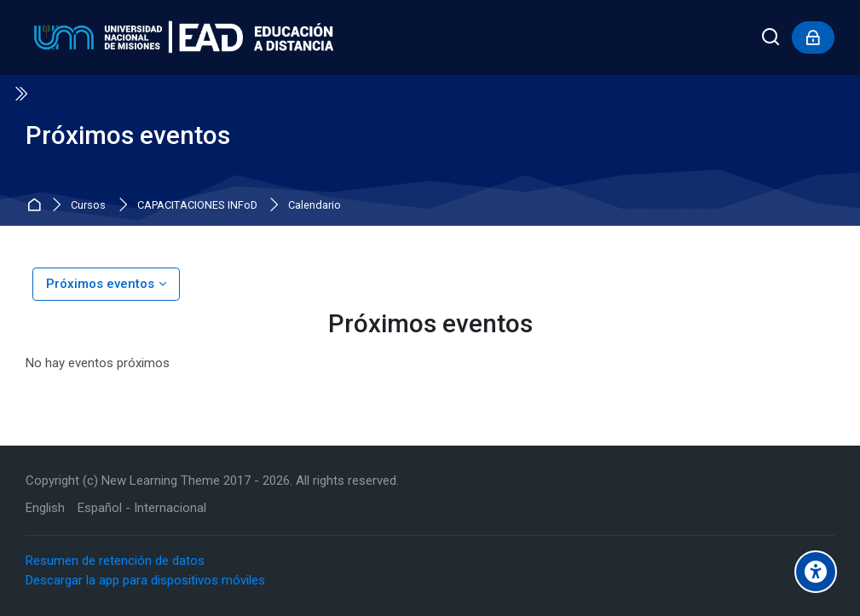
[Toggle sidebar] (20, 94)
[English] (45, 508)
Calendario (315, 206)
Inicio (36, 206)
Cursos (88, 206)
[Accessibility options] (816, 572)
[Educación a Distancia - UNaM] (179, 37)
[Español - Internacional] (142, 508)
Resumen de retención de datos (115, 561)
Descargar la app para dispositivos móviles (145, 580)
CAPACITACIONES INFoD (197, 206)
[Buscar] (771, 38)
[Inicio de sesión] (813, 37)
